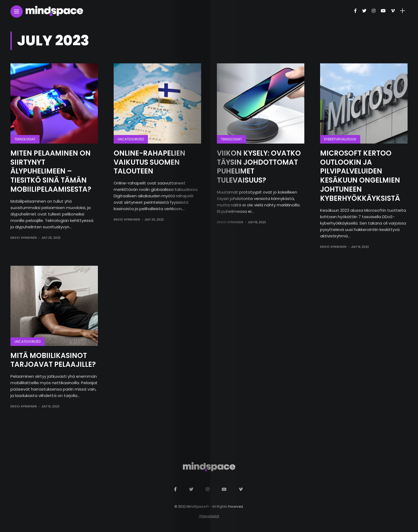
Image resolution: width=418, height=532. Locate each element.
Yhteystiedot (209, 516)
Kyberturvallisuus (340, 139)
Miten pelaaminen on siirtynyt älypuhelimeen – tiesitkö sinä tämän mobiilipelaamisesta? (51, 171)
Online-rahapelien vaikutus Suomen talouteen (149, 162)
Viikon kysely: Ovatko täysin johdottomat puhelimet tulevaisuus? (259, 167)
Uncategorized (131, 139)
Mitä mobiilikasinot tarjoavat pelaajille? (53, 360)
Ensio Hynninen (24, 238)
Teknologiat (25, 139)
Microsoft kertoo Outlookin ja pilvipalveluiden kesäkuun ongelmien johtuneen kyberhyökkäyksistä (360, 176)
